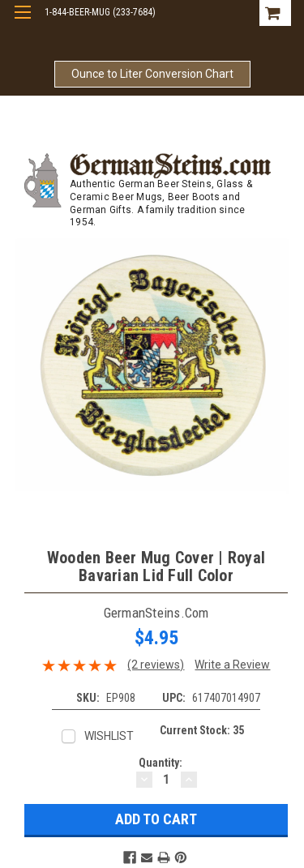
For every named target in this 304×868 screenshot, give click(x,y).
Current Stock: (202, 730)
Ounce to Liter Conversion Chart (152, 74)
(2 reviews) (156, 665)
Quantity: (161, 763)
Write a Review (232, 665)
